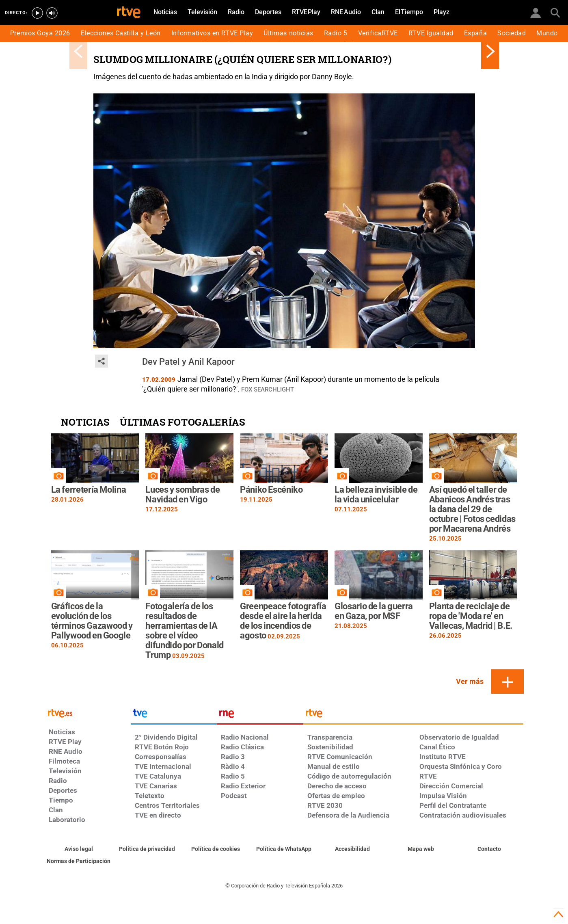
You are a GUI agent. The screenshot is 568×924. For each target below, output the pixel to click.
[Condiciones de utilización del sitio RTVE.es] (79, 849)
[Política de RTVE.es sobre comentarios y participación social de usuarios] (79, 861)
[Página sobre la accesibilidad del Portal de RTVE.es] (353, 849)
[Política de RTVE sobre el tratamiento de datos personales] (147, 849)
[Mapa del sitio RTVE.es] (421, 849)
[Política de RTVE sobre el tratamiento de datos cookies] (216, 849)
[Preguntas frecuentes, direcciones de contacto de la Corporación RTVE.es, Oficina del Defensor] (489, 849)
